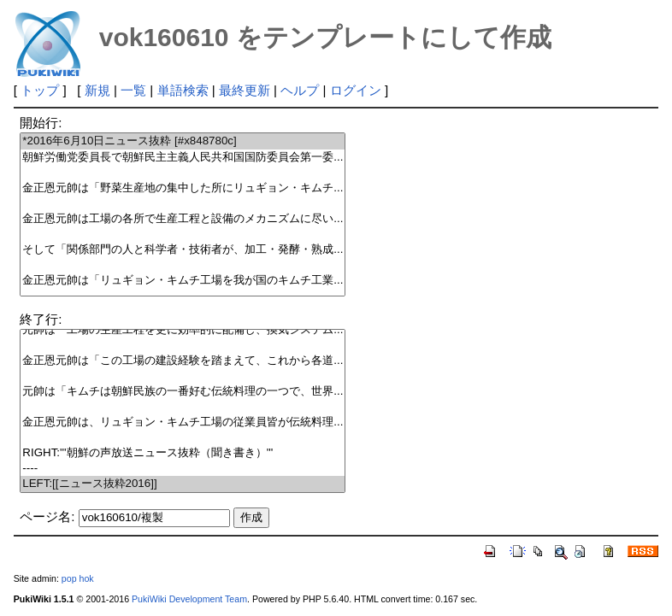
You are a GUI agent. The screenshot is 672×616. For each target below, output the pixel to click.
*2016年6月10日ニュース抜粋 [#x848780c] (183, 141)
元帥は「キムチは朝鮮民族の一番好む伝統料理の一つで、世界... (183, 392)
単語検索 (183, 90)
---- (183, 469)
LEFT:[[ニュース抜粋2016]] (183, 484)
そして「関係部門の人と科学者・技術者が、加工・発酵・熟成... (183, 250)
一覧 (133, 90)
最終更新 (245, 90)
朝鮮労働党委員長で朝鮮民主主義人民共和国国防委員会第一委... (183, 158)
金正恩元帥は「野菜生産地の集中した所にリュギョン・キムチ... (183, 188)
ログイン (356, 90)
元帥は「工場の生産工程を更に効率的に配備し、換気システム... (183, 330)
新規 (97, 90)
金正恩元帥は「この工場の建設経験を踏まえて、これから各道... (183, 361)
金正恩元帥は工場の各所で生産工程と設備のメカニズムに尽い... (183, 219)
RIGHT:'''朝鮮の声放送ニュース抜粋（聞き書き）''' (183, 453)
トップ (40, 90)
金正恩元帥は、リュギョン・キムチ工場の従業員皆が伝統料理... (183, 422)
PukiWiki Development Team (189, 599)
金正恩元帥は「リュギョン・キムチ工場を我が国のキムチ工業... (183, 281)
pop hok (78, 578)
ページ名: (47, 516)
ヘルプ (300, 90)
